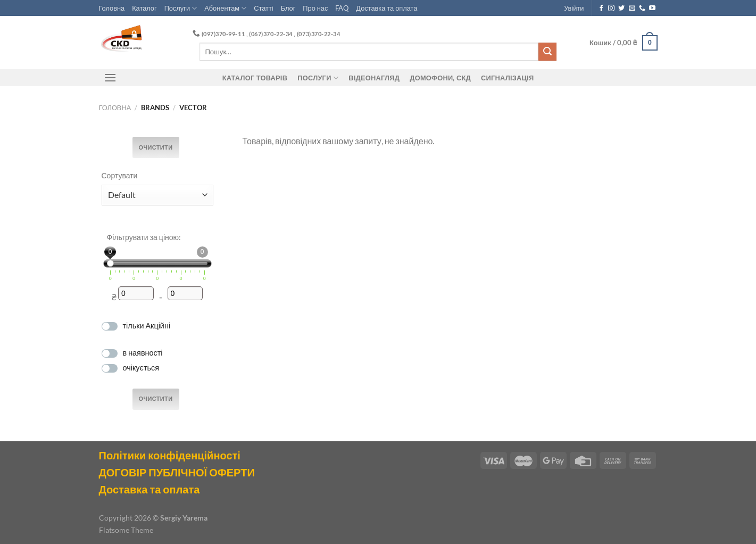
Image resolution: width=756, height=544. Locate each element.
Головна (112, 8)
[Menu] (111, 77)
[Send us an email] (632, 9)
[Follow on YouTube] (652, 9)
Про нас (315, 8)
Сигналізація (507, 78)
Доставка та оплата (387, 8)
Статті (263, 8)
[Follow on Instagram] (611, 9)
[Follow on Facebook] (601, 9)
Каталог (144, 8)
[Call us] (642, 9)
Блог (288, 8)
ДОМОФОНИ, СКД (440, 78)
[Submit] (547, 52)
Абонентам (225, 8)
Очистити (156, 147)
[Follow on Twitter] (621, 9)
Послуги (181, 8)
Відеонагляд (374, 78)
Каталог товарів (255, 78)
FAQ (342, 8)
